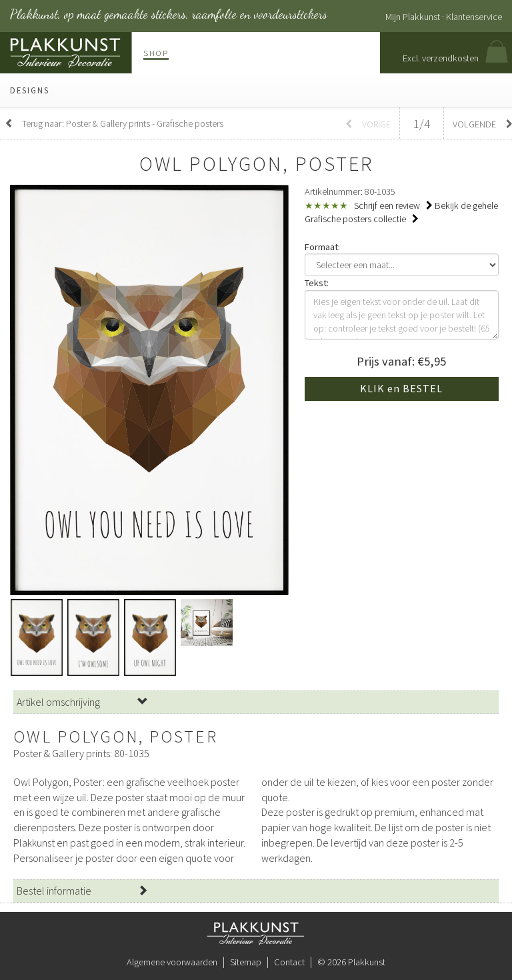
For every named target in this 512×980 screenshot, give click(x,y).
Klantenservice (474, 17)
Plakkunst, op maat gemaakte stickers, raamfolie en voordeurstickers (169, 14)
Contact (289, 962)
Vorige (368, 124)
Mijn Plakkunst (413, 17)
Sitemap (246, 962)
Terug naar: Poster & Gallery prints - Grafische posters (114, 123)
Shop (156, 53)
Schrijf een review (393, 205)
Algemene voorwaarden (172, 962)
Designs (30, 90)
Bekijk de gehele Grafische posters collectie (401, 212)
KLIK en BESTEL (401, 388)
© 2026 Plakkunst (351, 962)
